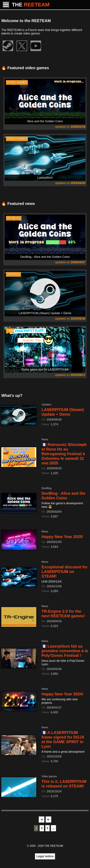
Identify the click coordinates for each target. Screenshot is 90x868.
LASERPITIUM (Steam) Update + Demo (63, 412)
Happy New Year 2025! (62, 537)
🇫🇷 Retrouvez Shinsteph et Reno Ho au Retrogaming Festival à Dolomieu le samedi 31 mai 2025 (64, 454)
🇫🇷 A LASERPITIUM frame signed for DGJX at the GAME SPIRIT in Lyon (63, 739)
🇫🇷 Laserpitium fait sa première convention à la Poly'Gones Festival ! (65, 651)
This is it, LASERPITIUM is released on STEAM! (64, 784)
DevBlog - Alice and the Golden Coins (63, 496)
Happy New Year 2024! (62, 694)
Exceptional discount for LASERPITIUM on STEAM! (65, 572)
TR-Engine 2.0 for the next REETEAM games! (63, 614)
